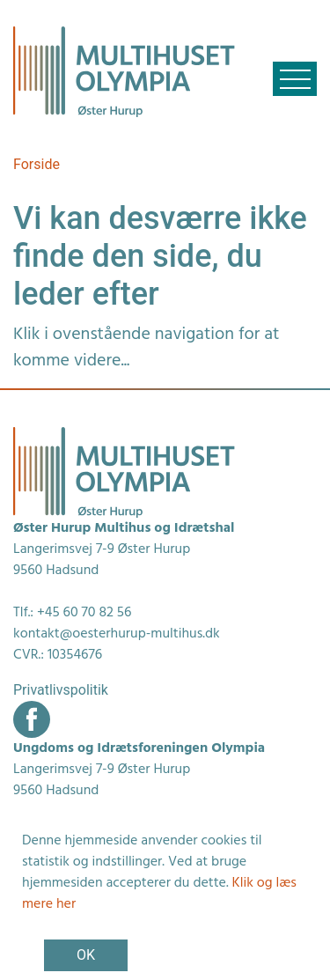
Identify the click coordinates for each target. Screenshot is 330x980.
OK (86, 955)
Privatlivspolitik (61, 690)
